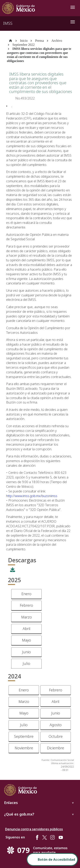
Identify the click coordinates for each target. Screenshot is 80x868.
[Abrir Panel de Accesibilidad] (52, 859)
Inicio (24, 41)
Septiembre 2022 (24, 45)
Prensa (39, 41)
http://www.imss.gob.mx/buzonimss (32, 496)
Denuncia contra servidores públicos (34, 829)
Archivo (57, 41)
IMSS (8, 23)
